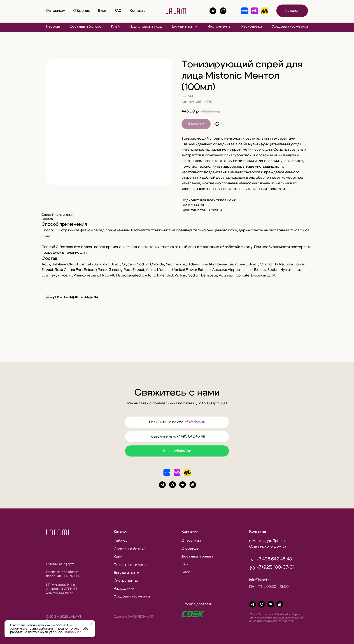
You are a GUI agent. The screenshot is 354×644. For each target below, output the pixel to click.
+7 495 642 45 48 (274, 559)
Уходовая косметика (290, 26)
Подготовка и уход (146, 26)
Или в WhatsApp (177, 451)
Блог (102, 11)
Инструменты (219, 26)
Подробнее (72, 632)
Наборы (53, 26)
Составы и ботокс (85, 26)
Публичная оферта (60, 564)
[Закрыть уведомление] (91, 624)
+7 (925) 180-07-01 (276, 567)
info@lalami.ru (194, 422)
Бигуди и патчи (185, 26)
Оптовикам (56, 11)
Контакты (138, 11)
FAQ (118, 11)
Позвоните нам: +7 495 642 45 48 (177, 436)
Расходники (252, 26)
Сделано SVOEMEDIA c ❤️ (134, 617)
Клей (115, 26)
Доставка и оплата (197, 556)
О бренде (82, 11)
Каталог (121, 532)
